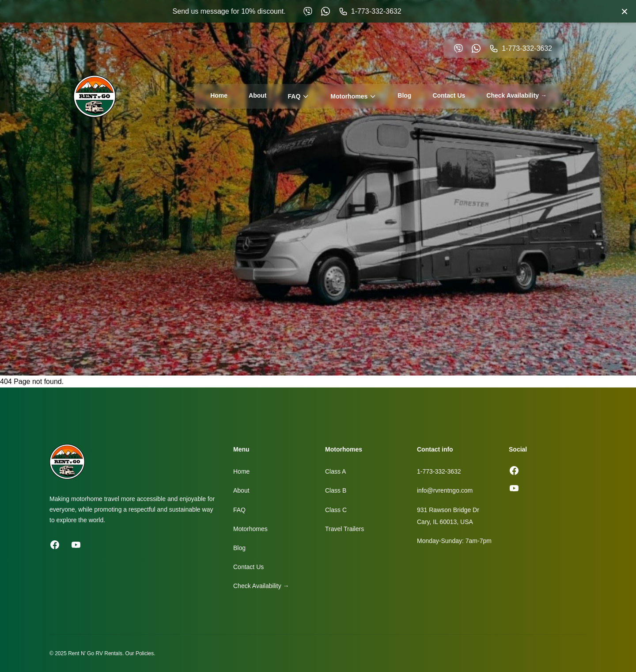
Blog (404, 95)
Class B (336, 490)
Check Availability (517, 95)
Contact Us (449, 95)
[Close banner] (625, 11)
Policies (145, 653)
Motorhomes (353, 96)
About (257, 95)
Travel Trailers (344, 529)
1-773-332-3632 (439, 471)
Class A (335, 471)
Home (219, 95)
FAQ (299, 96)
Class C (336, 510)
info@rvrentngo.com (445, 490)
